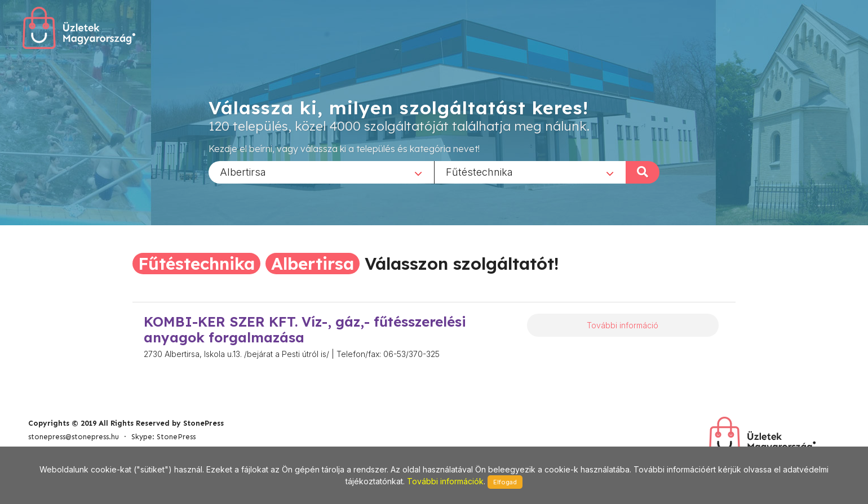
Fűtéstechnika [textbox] (479, 171)
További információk (445, 481)
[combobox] (321, 172)
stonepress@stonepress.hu (74, 437)
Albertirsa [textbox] (243, 171)
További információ (623, 325)
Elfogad (505, 482)
